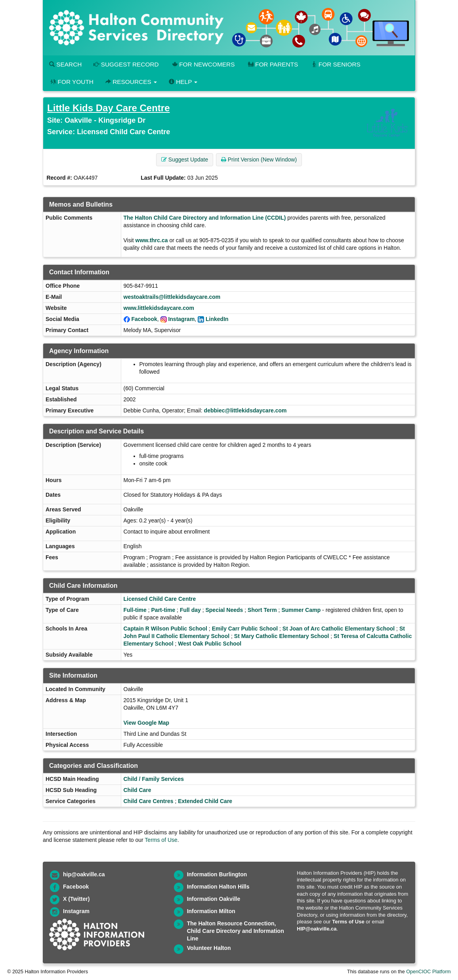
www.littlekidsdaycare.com (159, 308)
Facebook (144, 319)
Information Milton (211, 911)
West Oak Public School (210, 644)
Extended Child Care (205, 801)
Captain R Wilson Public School (165, 629)
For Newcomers (203, 64)
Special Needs (224, 610)
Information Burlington (217, 874)
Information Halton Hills (218, 887)
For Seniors (335, 64)
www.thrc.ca (152, 240)
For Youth (71, 82)
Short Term (262, 610)
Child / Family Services (154, 779)
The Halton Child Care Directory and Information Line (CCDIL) (205, 218)
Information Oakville (214, 899)
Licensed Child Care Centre (160, 599)
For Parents (272, 64)
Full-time (135, 610)
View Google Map (147, 723)
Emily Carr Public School (245, 629)
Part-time (163, 610)
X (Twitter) (76, 899)
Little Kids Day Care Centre (108, 108)
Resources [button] (131, 82)
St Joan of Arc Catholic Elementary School (339, 629)
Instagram (181, 319)
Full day (190, 610)
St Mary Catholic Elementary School (282, 636)
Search (65, 64)
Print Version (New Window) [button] (259, 160)
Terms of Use (161, 840)
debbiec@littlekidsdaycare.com (245, 410)
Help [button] (183, 82)
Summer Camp (301, 610)
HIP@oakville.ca (317, 929)
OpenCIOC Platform (428, 972)
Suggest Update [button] (185, 160)
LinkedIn (217, 319)
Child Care (137, 790)
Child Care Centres (149, 801)
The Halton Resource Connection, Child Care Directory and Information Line (236, 931)
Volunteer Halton (209, 948)
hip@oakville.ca (84, 874)
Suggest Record (126, 64)
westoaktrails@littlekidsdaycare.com (172, 297)
